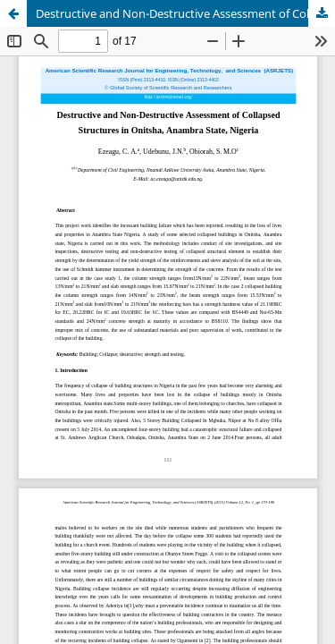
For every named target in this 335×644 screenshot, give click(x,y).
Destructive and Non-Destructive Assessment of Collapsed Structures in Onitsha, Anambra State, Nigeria (185, 13)
